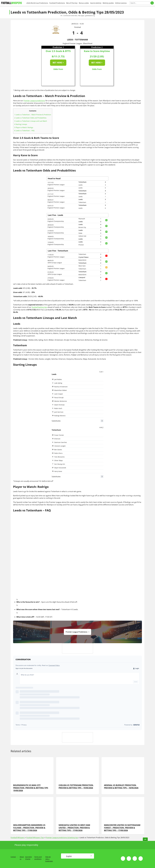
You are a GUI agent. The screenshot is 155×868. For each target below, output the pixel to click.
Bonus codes (84, 3)
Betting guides (108, 3)
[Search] (140, 3)
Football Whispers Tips (35, 838)
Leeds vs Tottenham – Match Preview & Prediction (33, 115)
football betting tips (39, 307)
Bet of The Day (72, 3)
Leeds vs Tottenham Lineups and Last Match (31, 121)
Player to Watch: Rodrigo (24, 127)
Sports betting (96, 3)
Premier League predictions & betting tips (62, 838)
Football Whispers (18, 838)
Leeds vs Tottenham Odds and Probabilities (30, 118)
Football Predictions (57, 3)
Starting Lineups (21, 124)
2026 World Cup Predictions (37, 3)
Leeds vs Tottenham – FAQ (24, 131)
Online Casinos (121, 3)
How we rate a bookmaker (49, 859)
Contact (13, 857)
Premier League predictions (34, 101)
